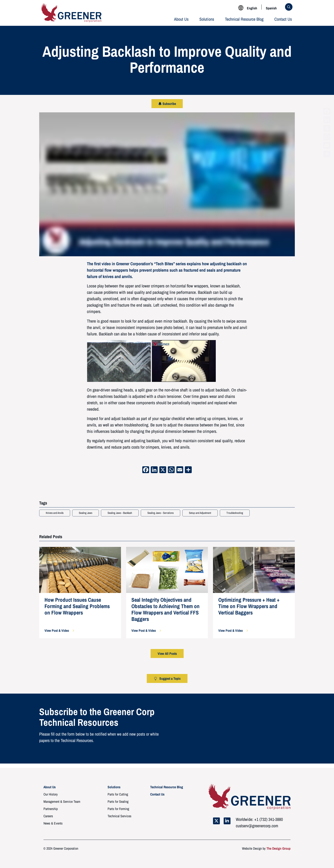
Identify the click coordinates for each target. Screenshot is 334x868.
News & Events (53, 823)
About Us (181, 19)
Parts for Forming (118, 809)
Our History (51, 794)
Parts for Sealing (118, 801)
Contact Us (283, 19)
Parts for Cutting (118, 794)
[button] (59, 630)
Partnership (51, 809)
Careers (48, 816)
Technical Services (119, 816)
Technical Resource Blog (244, 19)
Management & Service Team (62, 801)
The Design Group (279, 848)
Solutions (207, 19)
